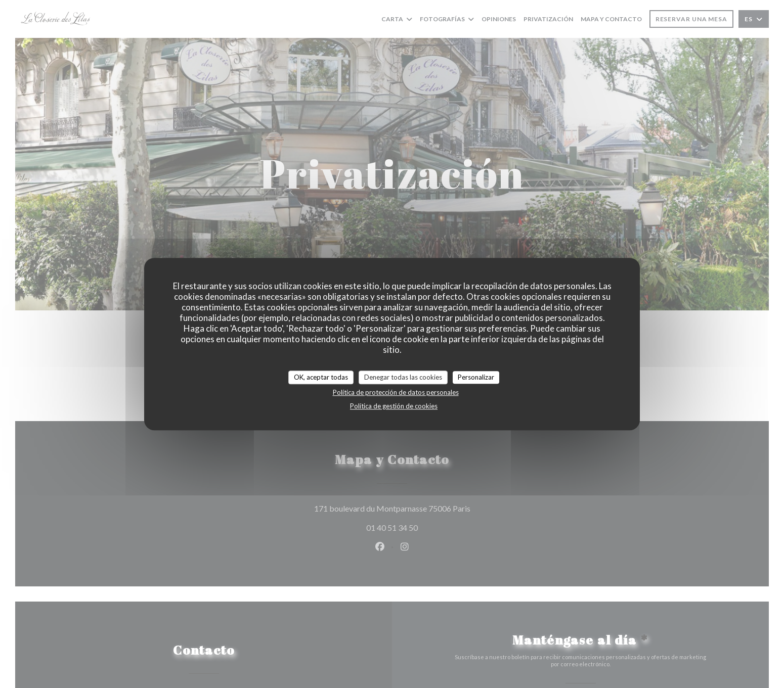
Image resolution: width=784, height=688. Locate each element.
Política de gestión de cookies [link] (394, 406)
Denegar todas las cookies (403, 377)
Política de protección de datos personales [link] (396, 392)
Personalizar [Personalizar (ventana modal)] (476, 377)
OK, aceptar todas (321, 377)
